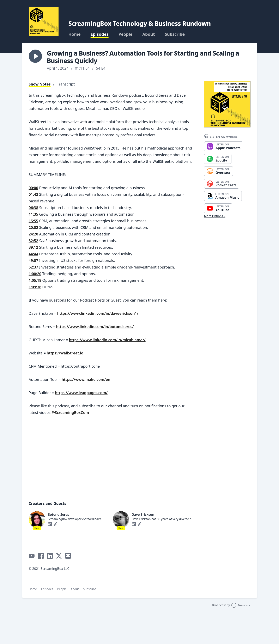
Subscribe (175, 34)
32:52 (34, 241)
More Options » (215, 216)
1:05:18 (35, 280)
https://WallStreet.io (65, 353)
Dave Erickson (143, 514)
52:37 (34, 267)
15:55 (34, 221)
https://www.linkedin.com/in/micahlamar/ (107, 340)
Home (75, 34)
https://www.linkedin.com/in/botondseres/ (95, 327)
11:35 (34, 214)
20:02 (34, 227)
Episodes (100, 34)
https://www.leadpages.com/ (81, 393)
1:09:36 (35, 287)
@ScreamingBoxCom (70, 412)
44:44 (34, 254)
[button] (35, 56)
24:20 (34, 234)
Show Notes (40, 84)
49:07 (34, 260)
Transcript (66, 84)
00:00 (34, 188)
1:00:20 (35, 274)
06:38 (34, 208)
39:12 (34, 247)
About (149, 34)
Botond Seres (58, 514)
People (125, 34)
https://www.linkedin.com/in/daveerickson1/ (98, 313)
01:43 (34, 194)
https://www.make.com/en (86, 379)
